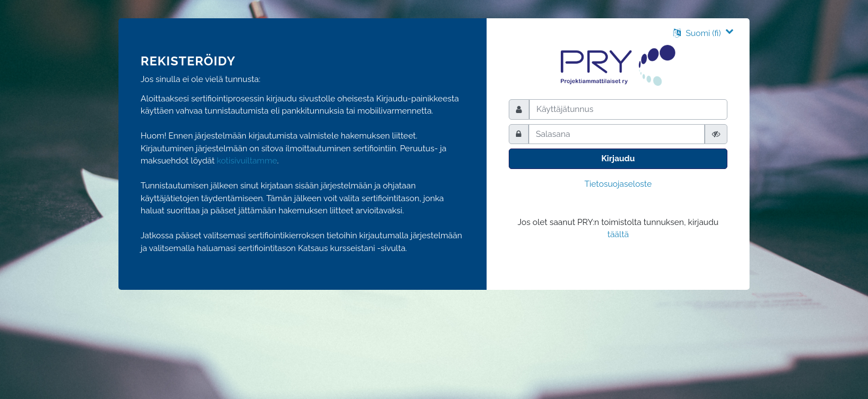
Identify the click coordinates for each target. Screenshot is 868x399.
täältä (618, 234)
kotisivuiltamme (247, 161)
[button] (703, 33)
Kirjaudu (618, 158)
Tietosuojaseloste (618, 184)
